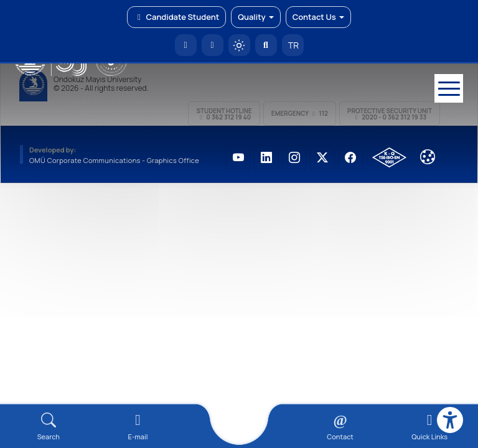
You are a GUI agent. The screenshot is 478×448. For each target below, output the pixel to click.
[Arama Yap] (266, 45)
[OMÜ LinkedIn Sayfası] (266, 157)
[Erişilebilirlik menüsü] (450, 420)
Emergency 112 (300, 113)
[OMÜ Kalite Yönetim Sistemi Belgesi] (389, 157)
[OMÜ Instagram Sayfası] (294, 157)
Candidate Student (176, 17)
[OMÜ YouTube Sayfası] (238, 157)
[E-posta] (213, 45)
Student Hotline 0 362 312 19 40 (224, 114)
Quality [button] (255, 17)
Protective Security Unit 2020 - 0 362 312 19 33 (390, 114)
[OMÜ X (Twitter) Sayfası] (322, 157)
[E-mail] (138, 427)
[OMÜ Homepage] (186, 45)
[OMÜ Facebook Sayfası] (350, 157)
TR (293, 45)
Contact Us (318, 17)
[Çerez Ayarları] (428, 157)
